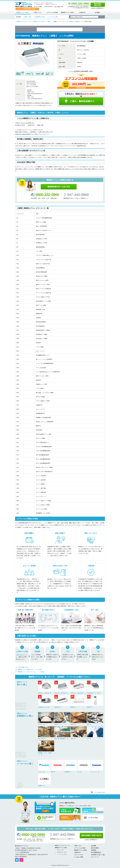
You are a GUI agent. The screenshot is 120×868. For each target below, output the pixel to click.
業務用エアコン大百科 (67, 12)
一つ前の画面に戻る (22, 668)
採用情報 (94, 851)
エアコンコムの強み (52, 12)
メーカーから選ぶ (53, 17)
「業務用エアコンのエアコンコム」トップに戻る (31, 672)
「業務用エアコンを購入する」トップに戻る (29, 670)
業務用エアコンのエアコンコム (62, 846)
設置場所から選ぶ (40, 17)
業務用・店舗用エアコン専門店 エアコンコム (24, 5)
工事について (38, 12)
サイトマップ (95, 857)
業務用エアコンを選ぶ (23, 12)
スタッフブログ (79, 855)
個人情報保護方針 (96, 853)
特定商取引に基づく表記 (98, 855)
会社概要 (97, 12)
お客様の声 (82, 12)
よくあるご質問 (79, 857)
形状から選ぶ (28, 17)
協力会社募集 (95, 848)
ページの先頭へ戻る (99, 793)
